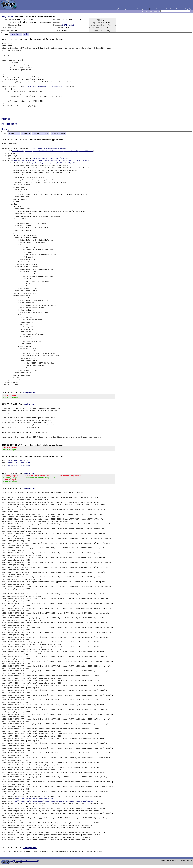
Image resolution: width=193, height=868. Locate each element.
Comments (14, 133)
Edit (26, 34)
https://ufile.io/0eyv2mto (19, 467)
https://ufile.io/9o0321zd (18, 462)
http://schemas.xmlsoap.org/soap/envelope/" (49, 148)
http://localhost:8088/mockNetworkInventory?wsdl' (44, 86)
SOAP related (68, 25)
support (126, 9)
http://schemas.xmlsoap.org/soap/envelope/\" (35, 802)
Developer (16, 34)
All (4, 133)
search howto (167, 9)
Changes (26, 133)
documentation (135, 9)
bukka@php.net (30, 851)
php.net (120, 9)
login (191, 9)
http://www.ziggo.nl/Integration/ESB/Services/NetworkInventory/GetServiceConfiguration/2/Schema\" (54, 804)
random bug (184, 9)
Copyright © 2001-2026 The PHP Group (25, 864)
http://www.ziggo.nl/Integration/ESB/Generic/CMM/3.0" (52, 163)
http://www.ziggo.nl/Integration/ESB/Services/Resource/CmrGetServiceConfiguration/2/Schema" (50, 160)
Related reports (58, 133)
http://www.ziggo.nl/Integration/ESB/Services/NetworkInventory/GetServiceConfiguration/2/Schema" (53, 151)
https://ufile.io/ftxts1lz (19, 464)
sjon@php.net (29, 393)
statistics (176, 9)
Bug (4, 16)
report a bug (145, 9)
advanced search (156, 9)
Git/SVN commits (41, 133)
